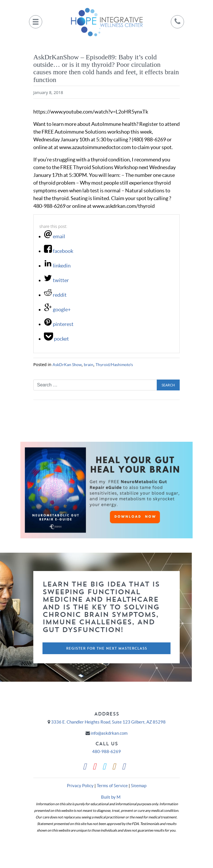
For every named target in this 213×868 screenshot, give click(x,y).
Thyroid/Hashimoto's (114, 365)
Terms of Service (112, 786)
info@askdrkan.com (109, 733)
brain (89, 365)
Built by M (111, 797)
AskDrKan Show (67, 365)
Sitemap (139, 786)
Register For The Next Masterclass (106, 648)
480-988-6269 (106, 751)
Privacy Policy (80, 786)
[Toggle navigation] (36, 22)
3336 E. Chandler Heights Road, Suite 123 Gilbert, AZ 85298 (108, 722)
